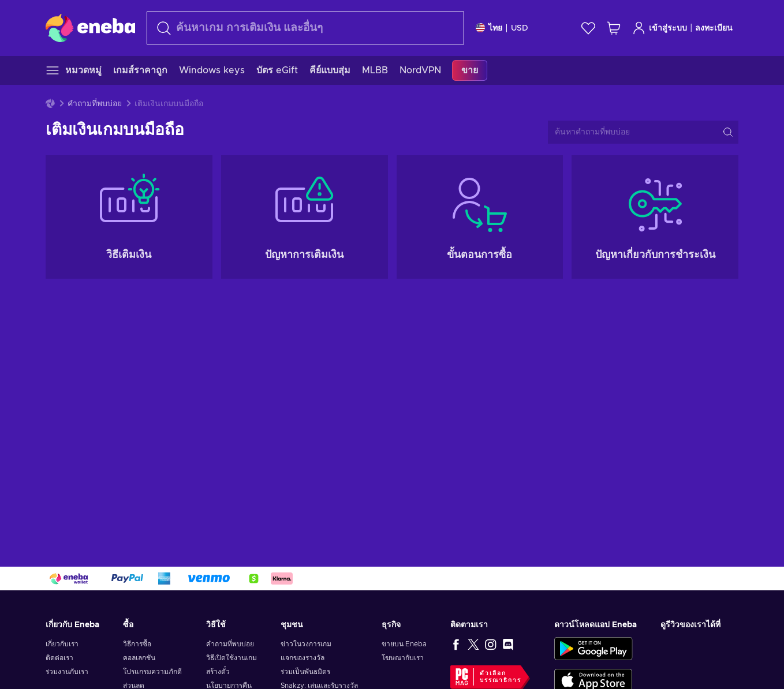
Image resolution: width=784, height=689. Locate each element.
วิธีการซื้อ (137, 644)
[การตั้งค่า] (502, 28)
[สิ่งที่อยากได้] (588, 28)
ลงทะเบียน (714, 28)
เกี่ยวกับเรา (62, 644)
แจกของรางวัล (303, 658)
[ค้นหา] (305, 28)
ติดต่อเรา (59, 658)
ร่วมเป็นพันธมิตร (305, 672)
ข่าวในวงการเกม (306, 644)
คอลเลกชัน (139, 658)
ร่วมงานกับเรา (67, 672)
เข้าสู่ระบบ (660, 28)
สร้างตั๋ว (218, 672)
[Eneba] (90, 28)
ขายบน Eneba (404, 644)
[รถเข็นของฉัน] (614, 28)
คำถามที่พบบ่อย (95, 104)
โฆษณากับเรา (403, 658)
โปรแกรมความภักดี (152, 672)
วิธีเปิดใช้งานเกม (232, 658)
